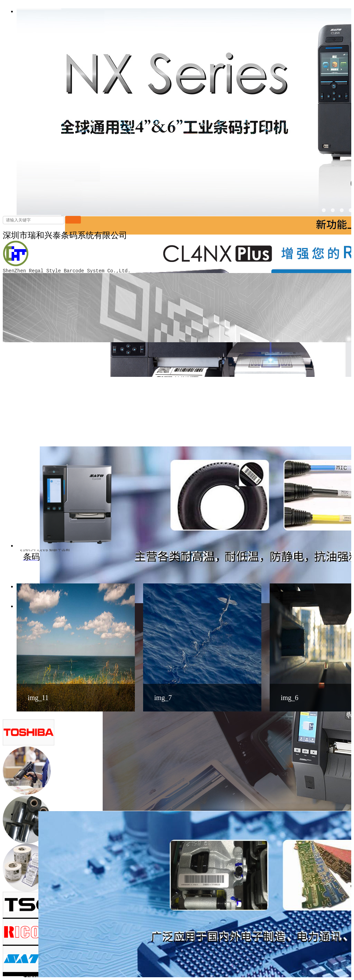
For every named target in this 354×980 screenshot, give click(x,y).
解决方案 (314, 922)
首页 (259, 922)
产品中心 (284, 922)
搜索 (73, 220)
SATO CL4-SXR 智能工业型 (45, 551)
